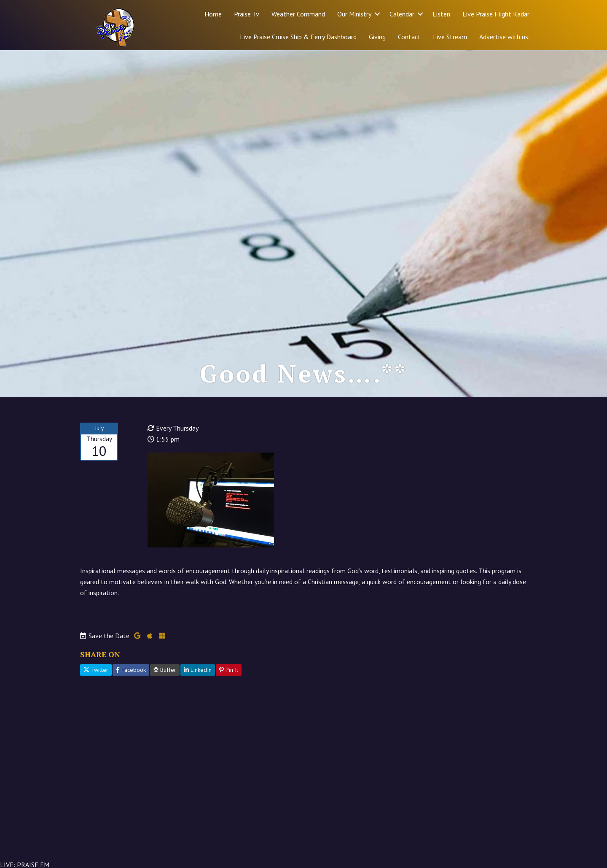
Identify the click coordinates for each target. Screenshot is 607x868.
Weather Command (298, 14)
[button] (377, 14)
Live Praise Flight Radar (496, 14)
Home (213, 14)
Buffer (165, 670)
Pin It (229, 670)
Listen (441, 14)
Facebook (131, 670)
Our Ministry (354, 14)
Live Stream (450, 37)
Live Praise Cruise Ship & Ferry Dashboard (298, 37)
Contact (409, 37)
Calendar (402, 14)
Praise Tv (247, 14)
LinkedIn (198, 670)
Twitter (96, 670)
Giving (377, 37)
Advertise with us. (504, 37)
